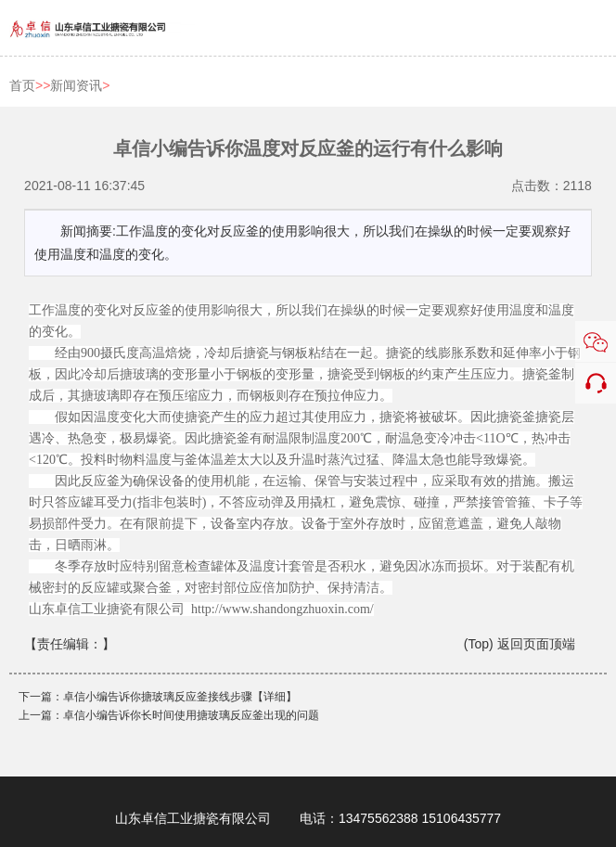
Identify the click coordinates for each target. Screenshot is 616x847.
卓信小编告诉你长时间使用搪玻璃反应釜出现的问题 (191, 715)
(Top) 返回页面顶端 (520, 644)
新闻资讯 (76, 85)
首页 (22, 85)
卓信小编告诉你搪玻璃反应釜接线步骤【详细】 (180, 697)
